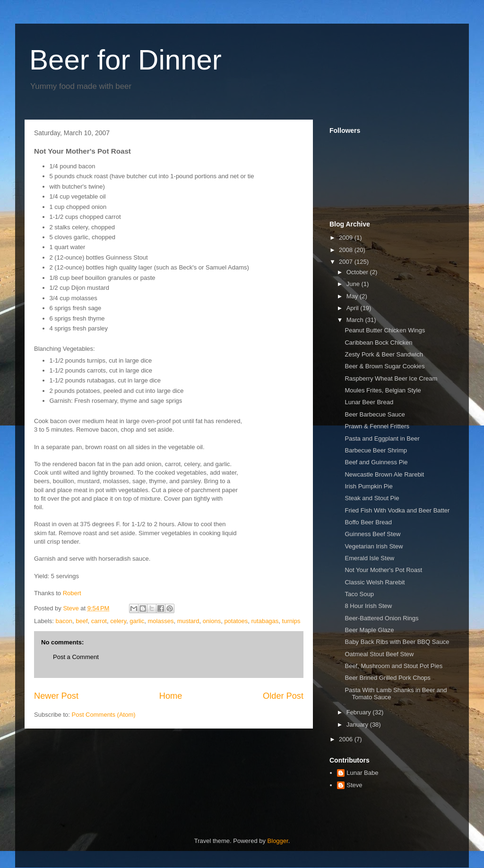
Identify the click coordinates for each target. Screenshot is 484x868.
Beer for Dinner (125, 60)
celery (118, 621)
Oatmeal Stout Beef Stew (379, 654)
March (356, 320)
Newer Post (56, 696)
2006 (347, 739)
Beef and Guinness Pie (376, 462)
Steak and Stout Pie (372, 498)
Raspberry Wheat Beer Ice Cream (391, 378)
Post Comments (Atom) (104, 715)
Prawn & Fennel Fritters (377, 426)
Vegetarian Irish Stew (374, 546)
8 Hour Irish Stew (368, 606)
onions (212, 621)
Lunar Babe (362, 773)
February (360, 712)
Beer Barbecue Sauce (375, 414)
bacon (64, 621)
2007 (347, 262)
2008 (347, 250)
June (354, 284)
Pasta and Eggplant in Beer (382, 438)
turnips (291, 621)
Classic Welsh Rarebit (375, 582)
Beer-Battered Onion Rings (381, 618)
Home (171, 696)
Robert (72, 593)
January (358, 725)
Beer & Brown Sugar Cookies (385, 366)
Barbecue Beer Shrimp (376, 450)
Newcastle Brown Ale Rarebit (384, 474)
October (358, 272)
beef (82, 621)
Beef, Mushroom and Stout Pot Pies (393, 666)
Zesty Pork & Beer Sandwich (384, 354)
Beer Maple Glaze (369, 630)
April (354, 308)
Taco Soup (359, 594)
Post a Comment (76, 657)
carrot (99, 621)
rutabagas (265, 621)
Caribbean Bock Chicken (378, 343)
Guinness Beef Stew (372, 534)
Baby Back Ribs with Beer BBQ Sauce (397, 642)
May (353, 296)
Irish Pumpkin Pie (368, 486)
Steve (354, 785)
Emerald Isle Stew (369, 558)
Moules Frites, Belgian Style (383, 390)
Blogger (278, 841)
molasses (160, 621)
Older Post (283, 696)
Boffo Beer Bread (368, 522)
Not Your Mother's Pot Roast (383, 570)
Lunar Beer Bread (369, 402)
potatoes (236, 621)
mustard (188, 621)
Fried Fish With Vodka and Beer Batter (397, 510)
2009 (347, 238)
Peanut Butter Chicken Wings (385, 330)
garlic (137, 621)
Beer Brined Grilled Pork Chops (387, 678)
